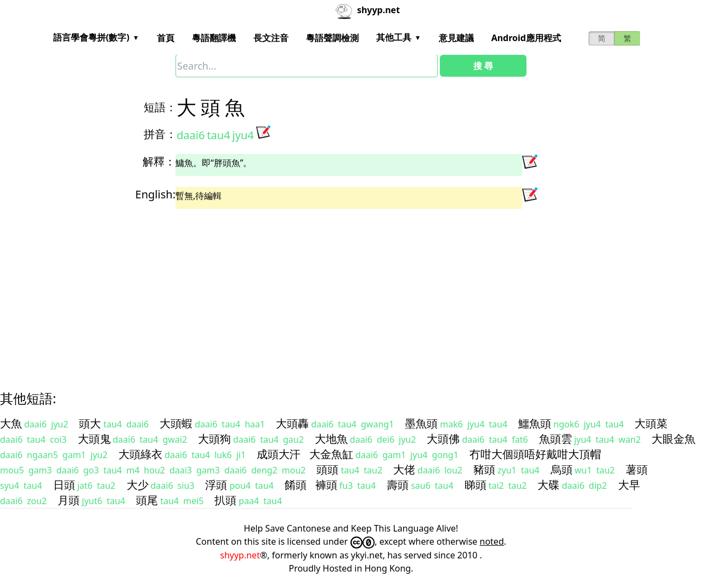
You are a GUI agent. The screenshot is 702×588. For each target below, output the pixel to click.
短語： (160, 107)
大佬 (404, 469)
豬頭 (484, 469)
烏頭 (562, 469)
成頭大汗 (279, 454)
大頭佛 (443, 439)
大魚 (11, 423)
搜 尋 (483, 66)
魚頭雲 (556, 439)
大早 (629, 485)
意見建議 (456, 38)
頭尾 (147, 500)
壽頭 (398, 485)
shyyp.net (240, 555)
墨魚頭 (421, 423)
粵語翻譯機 (214, 38)
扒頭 (225, 500)
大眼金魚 (673, 439)
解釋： (159, 161)
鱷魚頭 (535, 423)
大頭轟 (292, 423)
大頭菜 (651, 423)
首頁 (166, 38)
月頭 (69, 500)
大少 (138, 485)
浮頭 (216, 485)
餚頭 (296, 485)
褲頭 (326, 485)
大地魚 (331, 439)
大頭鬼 (94, 439)
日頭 (64, 485)
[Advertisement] (331, 290)
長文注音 (271, 38)
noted (492, 541)
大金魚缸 (331, 454)
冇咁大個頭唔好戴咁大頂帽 (535, 454)
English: (155, 194)
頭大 (90, 423)
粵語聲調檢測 (332, 38)
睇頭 (475, 485)
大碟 (548, 485)
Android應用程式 (526, 38)
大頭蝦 (176, 423)
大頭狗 (214, 439)
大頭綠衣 (140, 454)
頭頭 (327, 469)
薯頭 (637, 469)
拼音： (160, 134)
